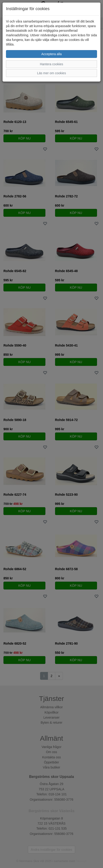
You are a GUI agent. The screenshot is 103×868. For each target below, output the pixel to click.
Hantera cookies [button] (51, 64)
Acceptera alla (51, 54)
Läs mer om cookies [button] (51, 73)
